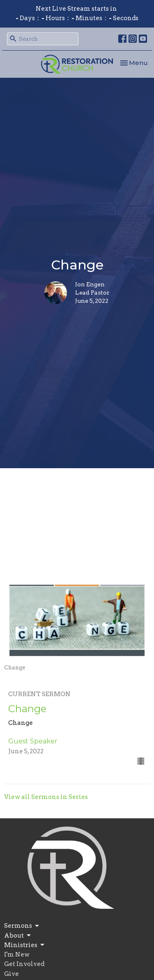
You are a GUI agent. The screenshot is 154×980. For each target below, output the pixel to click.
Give (11, 974)
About (18, 936)
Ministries (25, 945)
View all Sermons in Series (46, 797)
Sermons (22, 926)
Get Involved (24, 964)
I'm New (17, 954)
